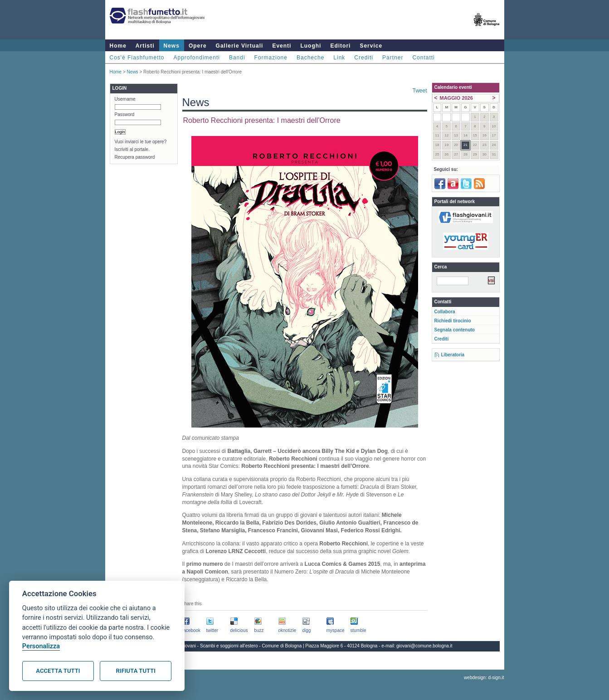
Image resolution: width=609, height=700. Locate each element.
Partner (393, 58)
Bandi (237, 58)
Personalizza (41, 646)
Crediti (364, 58)
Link (339, 58)
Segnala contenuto (455, 330)
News (172, 46)
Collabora (445, 312)
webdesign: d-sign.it (484, 678)
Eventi (282, 46)
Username (125, 99)
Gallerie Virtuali (240, 46)
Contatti (423, 58)
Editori (340, 46)
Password (125, 114)
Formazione (271, 58)
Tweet (419, 91)
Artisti (145, 46)
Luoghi (311, 46)
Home (118, 46)
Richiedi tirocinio (453, 321)
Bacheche (310, 58)
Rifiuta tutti (136, 671)
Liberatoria (453, 355)
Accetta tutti (58, 671)
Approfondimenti (197, 58)
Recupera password (135, 157)
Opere (198, 46)
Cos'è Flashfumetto (137, 58)
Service (371, 46)
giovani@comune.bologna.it (424, 646)
